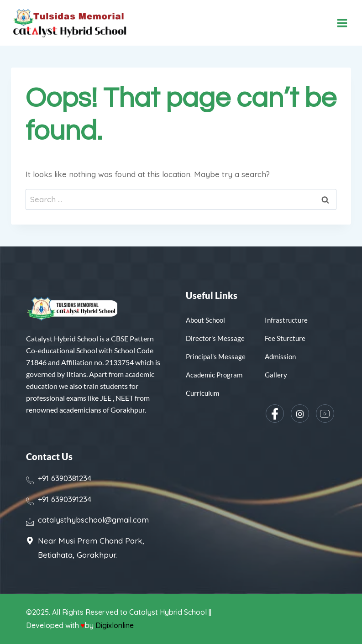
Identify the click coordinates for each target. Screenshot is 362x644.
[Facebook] (275, 414)
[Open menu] (342, 23)
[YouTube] (325, 414)
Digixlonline (115, 625)
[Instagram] (300, 414)
